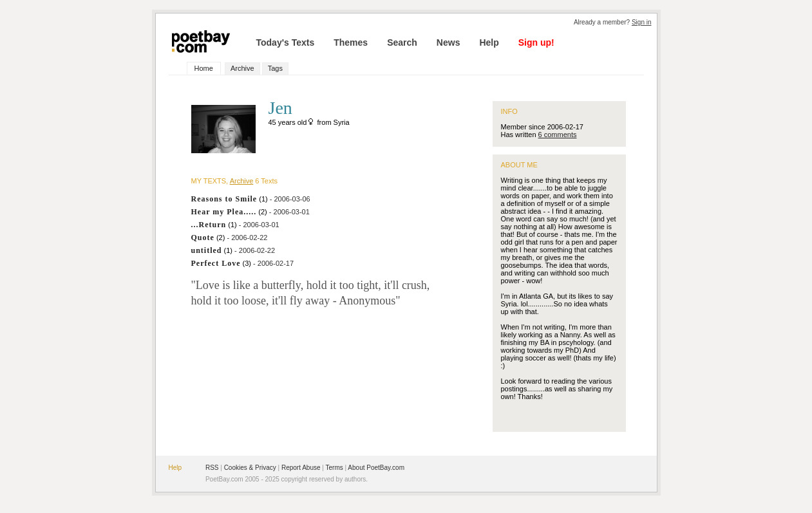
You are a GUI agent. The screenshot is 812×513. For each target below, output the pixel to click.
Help (489, 42)
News (448, 42)
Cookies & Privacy (250, 468)
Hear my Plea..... (224, 212)
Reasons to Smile (224, 199)
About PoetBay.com (376, 468)
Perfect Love (216, 263)
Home (204, 68)
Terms (335, 468)
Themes (351, 42)
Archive (242, 68)
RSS (212, 468)
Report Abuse (301, 468)
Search (402, 42)
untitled (207, 250)
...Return (209, 225)
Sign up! (536, 42)
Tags (275, 68)
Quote (203, 238)
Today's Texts (286, 42)
